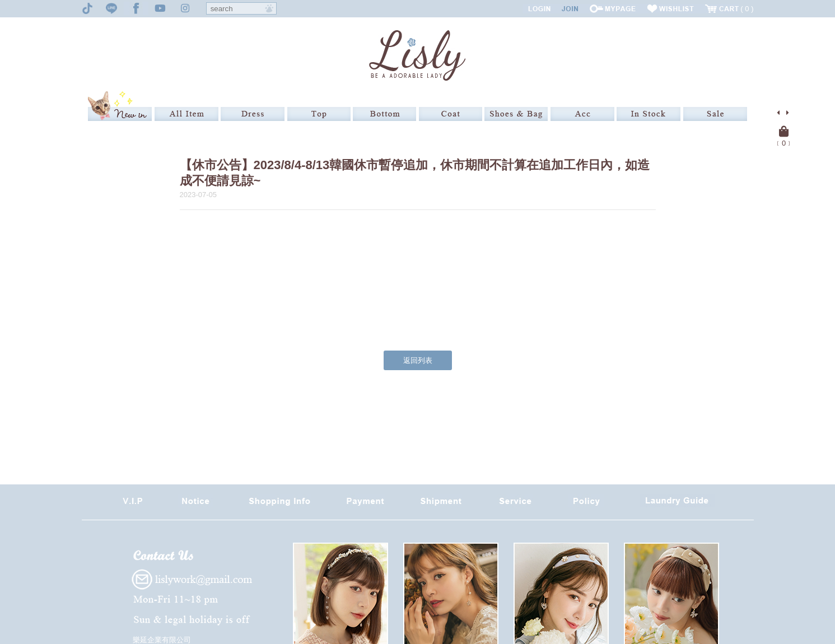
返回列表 (418, 360)
